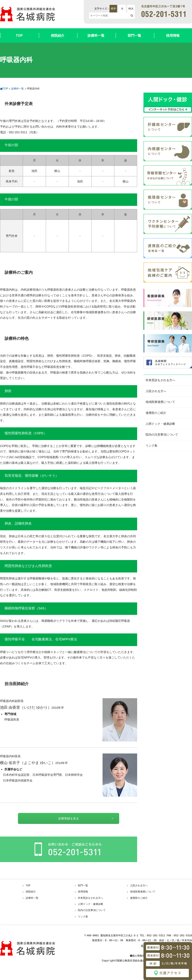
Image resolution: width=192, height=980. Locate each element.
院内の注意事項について (162, 435)
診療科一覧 (96, 35)
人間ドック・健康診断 (160, 424)
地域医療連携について (160, 402)
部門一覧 (134, 35)
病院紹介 (58, 35)
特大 (131, 9)
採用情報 (173, 35)
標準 (113, 9)
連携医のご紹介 (156, 413)
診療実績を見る (69, 818)
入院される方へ (156, 391)
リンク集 (151, 445)
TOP (19, 35)
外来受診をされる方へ (160, 380)
